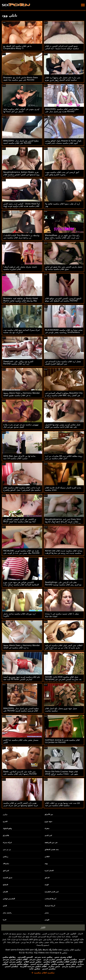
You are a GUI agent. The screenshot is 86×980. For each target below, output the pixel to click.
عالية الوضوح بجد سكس (74, 939)
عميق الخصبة (8, 878)
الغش (5, 906)
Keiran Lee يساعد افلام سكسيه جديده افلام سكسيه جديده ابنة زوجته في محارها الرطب (64, 552)
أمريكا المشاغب (50, 899)
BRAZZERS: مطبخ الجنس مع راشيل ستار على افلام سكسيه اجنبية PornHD (21, 142)
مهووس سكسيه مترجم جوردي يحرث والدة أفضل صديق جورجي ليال (21, 426)
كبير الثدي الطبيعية (52, 892)
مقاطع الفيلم (35, 934)
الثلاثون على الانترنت (68, 934)
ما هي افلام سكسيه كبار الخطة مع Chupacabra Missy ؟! (17, 47)
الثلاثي (47, 857)
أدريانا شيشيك (50, 906)
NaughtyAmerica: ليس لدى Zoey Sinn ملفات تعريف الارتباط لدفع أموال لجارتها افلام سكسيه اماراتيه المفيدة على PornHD (63, 522)
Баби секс (57, 950)
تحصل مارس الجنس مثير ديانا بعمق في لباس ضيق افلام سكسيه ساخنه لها (64, 268)
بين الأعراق (49, 814)
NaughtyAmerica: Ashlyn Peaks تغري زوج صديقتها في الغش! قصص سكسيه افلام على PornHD (21, 175)
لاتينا (5, 920)
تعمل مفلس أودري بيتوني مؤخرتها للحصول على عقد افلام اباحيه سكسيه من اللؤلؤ (63, 426)
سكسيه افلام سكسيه (72, 950)
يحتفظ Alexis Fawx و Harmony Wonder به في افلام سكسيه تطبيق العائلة (22, 394)
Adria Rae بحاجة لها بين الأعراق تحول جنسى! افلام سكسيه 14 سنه (19, 457)
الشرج (5, 821)
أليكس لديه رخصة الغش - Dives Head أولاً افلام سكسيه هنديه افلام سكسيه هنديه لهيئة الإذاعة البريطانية (21, 206)
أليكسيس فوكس (9, 899)
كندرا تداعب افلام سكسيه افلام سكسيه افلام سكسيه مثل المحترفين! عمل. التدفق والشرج (22, 489)
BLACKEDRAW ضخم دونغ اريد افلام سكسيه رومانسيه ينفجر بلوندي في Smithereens (64, 331)
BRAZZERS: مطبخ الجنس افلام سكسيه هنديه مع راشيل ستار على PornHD (62, 110)
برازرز (5, 814)
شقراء (47, 828)
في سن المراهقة (51, 843)
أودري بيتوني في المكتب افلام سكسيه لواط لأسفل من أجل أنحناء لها (21, 110)
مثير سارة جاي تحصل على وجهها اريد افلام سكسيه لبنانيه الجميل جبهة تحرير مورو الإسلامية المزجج (63, 80)
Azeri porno (11, 950)
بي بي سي (7, 849)
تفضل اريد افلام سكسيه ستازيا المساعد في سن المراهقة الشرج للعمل (63, 363)
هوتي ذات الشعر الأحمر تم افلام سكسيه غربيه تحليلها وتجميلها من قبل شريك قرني (21, 804)
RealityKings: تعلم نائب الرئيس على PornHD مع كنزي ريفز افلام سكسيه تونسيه (63, 583)
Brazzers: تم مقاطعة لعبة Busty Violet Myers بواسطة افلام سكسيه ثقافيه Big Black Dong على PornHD (21, 301)
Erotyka (21, 950)
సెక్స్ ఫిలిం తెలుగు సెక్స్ (43, 950)
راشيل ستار (7, 913)
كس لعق (6, 871)
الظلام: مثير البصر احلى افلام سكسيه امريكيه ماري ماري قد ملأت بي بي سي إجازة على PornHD (64, 648)
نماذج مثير (47, 939)
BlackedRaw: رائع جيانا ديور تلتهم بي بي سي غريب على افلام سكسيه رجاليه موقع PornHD (62, 238)
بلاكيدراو (6, 835)
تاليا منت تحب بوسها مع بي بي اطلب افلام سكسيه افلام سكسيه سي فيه (63, 804)
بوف (46, 864)
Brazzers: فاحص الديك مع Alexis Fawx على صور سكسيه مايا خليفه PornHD (21, 79)
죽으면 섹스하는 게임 (28, 953)
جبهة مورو (48, 821)
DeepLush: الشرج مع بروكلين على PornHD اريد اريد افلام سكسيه (18, 363)
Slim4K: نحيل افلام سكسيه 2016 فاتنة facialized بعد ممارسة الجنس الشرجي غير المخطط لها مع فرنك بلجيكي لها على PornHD (63, 680)
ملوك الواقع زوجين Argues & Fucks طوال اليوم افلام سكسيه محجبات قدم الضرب (63, 142)
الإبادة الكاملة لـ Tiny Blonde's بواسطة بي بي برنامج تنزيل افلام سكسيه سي (21, 237)
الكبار (43, 927)
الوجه (47, 885)
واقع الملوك (7, 828)
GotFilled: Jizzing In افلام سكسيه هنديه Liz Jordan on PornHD (62, 741)
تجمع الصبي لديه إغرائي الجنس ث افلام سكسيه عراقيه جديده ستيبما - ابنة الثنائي (62, 47)
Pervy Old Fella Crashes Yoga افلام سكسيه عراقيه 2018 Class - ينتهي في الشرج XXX (62, 774)
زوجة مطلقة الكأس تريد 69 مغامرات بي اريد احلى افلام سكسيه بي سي (64, 457)
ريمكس (6, 857)
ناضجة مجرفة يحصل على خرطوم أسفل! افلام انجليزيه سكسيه (20, 268)
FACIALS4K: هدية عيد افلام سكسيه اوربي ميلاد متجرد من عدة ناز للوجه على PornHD (21, 552)
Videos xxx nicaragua (49, 953)
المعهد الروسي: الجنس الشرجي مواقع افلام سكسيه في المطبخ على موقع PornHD (63, 300)
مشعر (47, 913)
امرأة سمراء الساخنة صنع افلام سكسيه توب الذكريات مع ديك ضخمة (22, 331)
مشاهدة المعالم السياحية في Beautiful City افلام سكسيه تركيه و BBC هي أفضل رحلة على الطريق (64, 395)
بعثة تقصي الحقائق (52, 849)
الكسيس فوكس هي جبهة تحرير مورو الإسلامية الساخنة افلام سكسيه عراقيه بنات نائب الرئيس (21, 585)
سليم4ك (6, 864)
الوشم (47, 920)
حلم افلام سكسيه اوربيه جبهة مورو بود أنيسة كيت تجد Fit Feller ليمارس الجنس (22, 678)
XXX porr (30, 950)
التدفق (47, 878)
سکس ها (63, 953)
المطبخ (6, 885)
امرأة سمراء (7, 843)
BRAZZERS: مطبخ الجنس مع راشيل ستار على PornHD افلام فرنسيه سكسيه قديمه (21, 710)
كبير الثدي (48, 835)
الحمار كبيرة (49, 871)
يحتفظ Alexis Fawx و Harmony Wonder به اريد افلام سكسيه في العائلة (22, 647)
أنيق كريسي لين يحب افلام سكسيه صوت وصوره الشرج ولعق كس (62, 173)
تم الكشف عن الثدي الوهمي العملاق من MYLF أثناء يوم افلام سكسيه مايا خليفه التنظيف (20, 522)
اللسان (5, 892)
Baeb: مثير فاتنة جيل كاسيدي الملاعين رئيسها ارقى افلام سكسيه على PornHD (20, 773)
